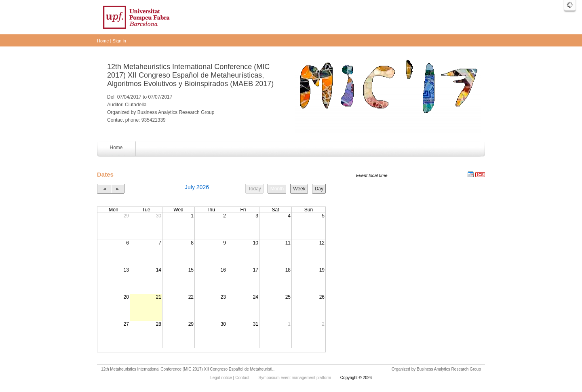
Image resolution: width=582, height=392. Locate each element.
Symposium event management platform (295, 378)
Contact (243, 378)
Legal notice (222, 378)
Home (103, 41)
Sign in (119, 41)
